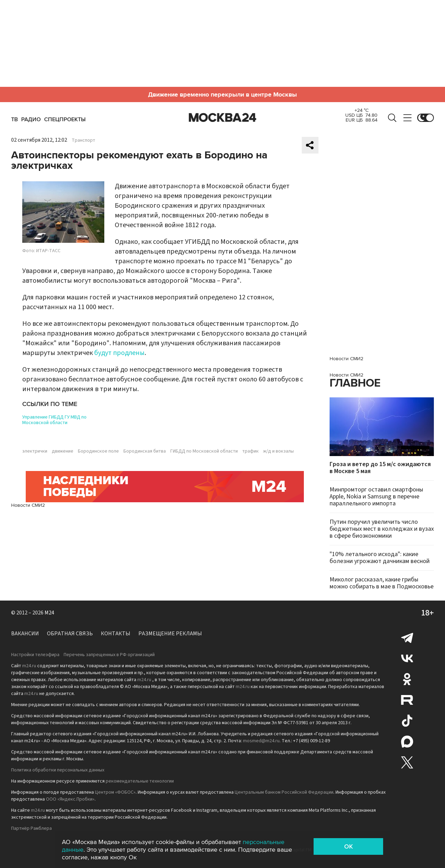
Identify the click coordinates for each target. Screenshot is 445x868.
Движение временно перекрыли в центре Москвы (222, 94)
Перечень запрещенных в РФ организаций (109, 655)
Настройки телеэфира (35, 655)
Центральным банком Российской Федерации (284, 792)
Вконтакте (407, 658)
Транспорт (83, 140)
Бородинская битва (145, 451)
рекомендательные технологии (140, 781)
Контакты (116, 634)
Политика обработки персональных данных (58, 770)
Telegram (407, 637)
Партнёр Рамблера (31, 828)
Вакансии (25, 634)
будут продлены (119, 353)
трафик (250, 451)
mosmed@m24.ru (261, 741)
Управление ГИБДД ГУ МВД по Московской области (54, 420)
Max (407, 742)
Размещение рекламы (170, 634)
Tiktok (407, 721)
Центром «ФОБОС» (115, 792)
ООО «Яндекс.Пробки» (70, 799)
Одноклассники (407, 679)
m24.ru (29, 666)
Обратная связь (70, 634)
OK (349, 846)
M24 (49, 613)
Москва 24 (222, 118)
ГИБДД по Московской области (204, 451)
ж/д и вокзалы (278, 451)
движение (63, 451)
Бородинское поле (98, 451)
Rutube (407, 700)
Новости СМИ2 (28, 505)
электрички (35, 451)
